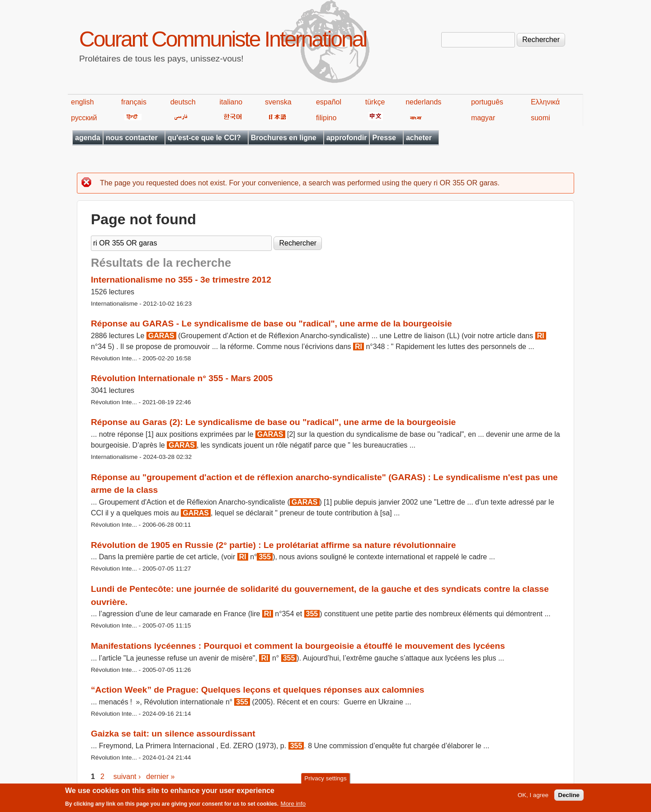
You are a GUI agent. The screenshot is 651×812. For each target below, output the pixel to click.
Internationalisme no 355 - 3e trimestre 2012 (181, 280)
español (329, 102)
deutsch (183, 102)
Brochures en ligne (284, 138)
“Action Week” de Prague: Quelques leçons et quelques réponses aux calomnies (258, 690)
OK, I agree (533, 797)
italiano (231, 102)
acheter (419, 138)
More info (293, 805)
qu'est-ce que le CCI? (204, 138)
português (487, 102)
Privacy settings (325, 780)
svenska (278, 102)
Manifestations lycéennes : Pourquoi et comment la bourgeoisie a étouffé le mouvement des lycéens (298, 646)
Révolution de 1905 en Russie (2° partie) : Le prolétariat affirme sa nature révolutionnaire (273, 545)
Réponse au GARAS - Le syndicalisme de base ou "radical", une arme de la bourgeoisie (271, 323)
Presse (384, 138)
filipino (326, 118)
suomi (540, 118)
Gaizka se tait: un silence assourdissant (173, 734)
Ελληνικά (545, 102)
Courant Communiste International (223, 39)
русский (84, 118)
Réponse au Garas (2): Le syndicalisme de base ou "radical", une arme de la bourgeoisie (273, 422)
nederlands (423, 102)
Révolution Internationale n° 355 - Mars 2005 (182, 378)
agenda (88, 138)
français (134, 102)
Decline (569, 797)
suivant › (127, 777)
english (83, 102)
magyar (483, 118)
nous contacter (132, 138)
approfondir (347, 138)
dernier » (160, 777)
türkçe (375, 102)
